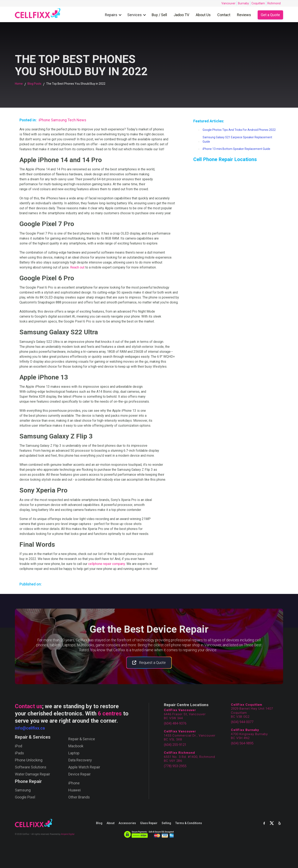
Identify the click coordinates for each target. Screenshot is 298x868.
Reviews (244, 15)
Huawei (74, 790)
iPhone (74, 783)
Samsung (23, 790)
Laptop (74, 753)
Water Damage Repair (32, 774)
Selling (166, 823)
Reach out (77, 267)
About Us (203, 15)
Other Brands (79, 797)
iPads (19, 753)
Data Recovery (80, 760)
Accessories (127, 823)
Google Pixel (25, 797)
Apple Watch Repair (84, 767)
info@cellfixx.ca (30, 728)
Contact (224, 15)
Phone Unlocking (29, 760)
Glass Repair (149, 823)
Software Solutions (31, 767)
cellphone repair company (107, 564)
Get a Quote (270, 15)
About (111, 823)
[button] (114, 15)
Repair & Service (82, 739)
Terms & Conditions (189, 823)
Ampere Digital (68, 834)
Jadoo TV (181, 15)
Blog (99, 823)
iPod (19, 746)
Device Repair (79, 774)
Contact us (29, 706)
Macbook (76, 746)
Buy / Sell (159, 15)
